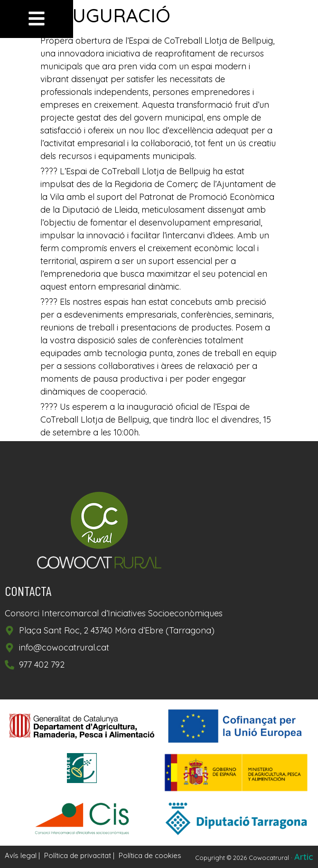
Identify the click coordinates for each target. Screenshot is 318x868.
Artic (304, 857)
